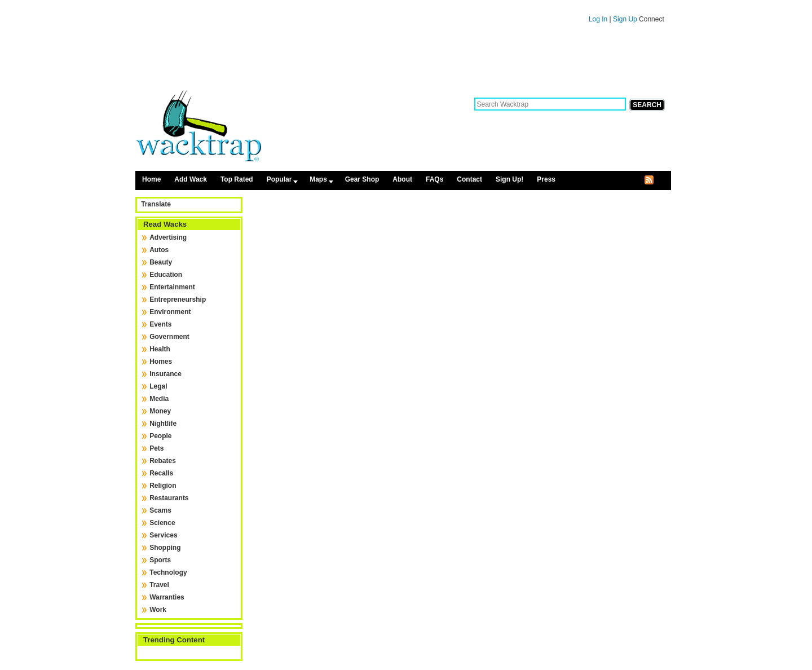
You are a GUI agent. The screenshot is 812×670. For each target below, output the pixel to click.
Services (163, 535)
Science (162, 523)
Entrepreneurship (178, 299)
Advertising (168, 237)
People (160, 436)
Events (160, 324)
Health (160, 349)
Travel (159, 585)
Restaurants (169, 498)
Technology (168, 572)
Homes (161, 362)
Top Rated (237, 179)
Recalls (161, 473)
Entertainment (172, 287)
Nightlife (163, 424)
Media (159, 399)
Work (158, 610)
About (402, 179)
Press (546, 179)
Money (160, 411)
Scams (160, 510)
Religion (163, 486)
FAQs (434, 179)
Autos (159, 250)
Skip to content (403, 5)
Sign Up (626, 19)
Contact (469, 179)
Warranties (167, 597)
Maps (318, 179)
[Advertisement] (403, 61)
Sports (160, 560)
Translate (156, 204)
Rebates (163, 461)
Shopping (165, 548)
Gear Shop (362, 179)
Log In (598, 19)
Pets (156, 448)
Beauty (161, 262)
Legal (158, 386)
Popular (279, 179)
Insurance (166, 374)
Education (166, 275)
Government (169, 337)
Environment (170, 312)
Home (151, 179)
